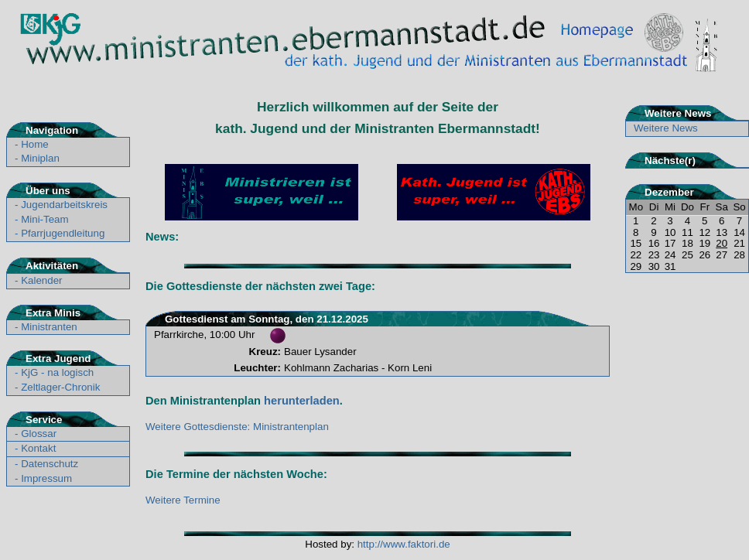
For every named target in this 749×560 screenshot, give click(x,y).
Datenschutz (50, 464)
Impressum (46, 478)
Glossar (39, 434)
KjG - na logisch (57, 372)
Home (35, 144)
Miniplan (40, 158)
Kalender (41, 280)
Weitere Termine (183, 500)
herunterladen (302, 401)
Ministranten (49, 327)
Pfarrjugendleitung (63, 233)
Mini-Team (44, 219)
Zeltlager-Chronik (60, 387)
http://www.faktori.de (404, 544)
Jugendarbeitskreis (64, 205)
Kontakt (38, 448)
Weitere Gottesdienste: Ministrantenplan (237, 427)
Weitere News (666, 128)
